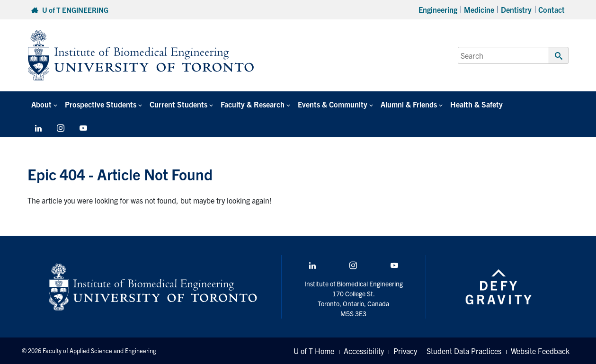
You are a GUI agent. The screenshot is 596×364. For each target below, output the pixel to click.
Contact (552, 9)
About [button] (41, 104)
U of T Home (314, 351)
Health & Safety (476, 104)
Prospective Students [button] (101, 104)
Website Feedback (540, 351)
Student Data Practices (464, 351)
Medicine (479, 9)
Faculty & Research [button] (253, 104)
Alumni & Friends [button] (409, 104)
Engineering (438, 9)
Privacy (405, 351)
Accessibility (364, 351)
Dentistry (516, 9)
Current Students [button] (178, 104)
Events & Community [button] (333, 104)
